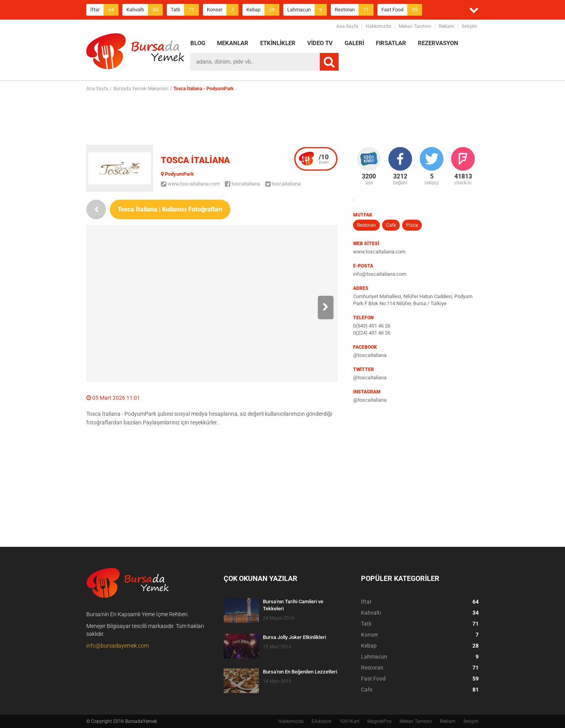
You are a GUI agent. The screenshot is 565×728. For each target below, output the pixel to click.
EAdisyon (322, 721)
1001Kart (349, 721)
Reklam (447, 26)
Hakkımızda (378, 26)
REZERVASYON (438, 43)
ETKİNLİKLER (278, 43)
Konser (223, 10)
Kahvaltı (145, 10)
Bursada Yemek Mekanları (141, 89)
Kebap (263, 10)
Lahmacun (307, 10)
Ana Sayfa (347, 26)
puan (324, 159)
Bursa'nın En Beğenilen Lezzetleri (300, 672)
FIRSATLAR (391, 43)
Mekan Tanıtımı (415, 26)
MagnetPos (379, 721)
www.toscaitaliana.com (190, 184)
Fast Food (402, 10)
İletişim (469, 26)
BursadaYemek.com (135, 53)
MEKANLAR (233, 43)
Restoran (354, 10)
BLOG (198, 43)
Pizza (412, 225)
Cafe (391, 225)
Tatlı (185, 10)
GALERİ (354, 43)
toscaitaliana (242, 184)
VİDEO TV (320, 43)
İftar (104, 10)
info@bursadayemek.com (118, 646)
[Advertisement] (282, 118)
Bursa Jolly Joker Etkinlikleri (294, 637)
